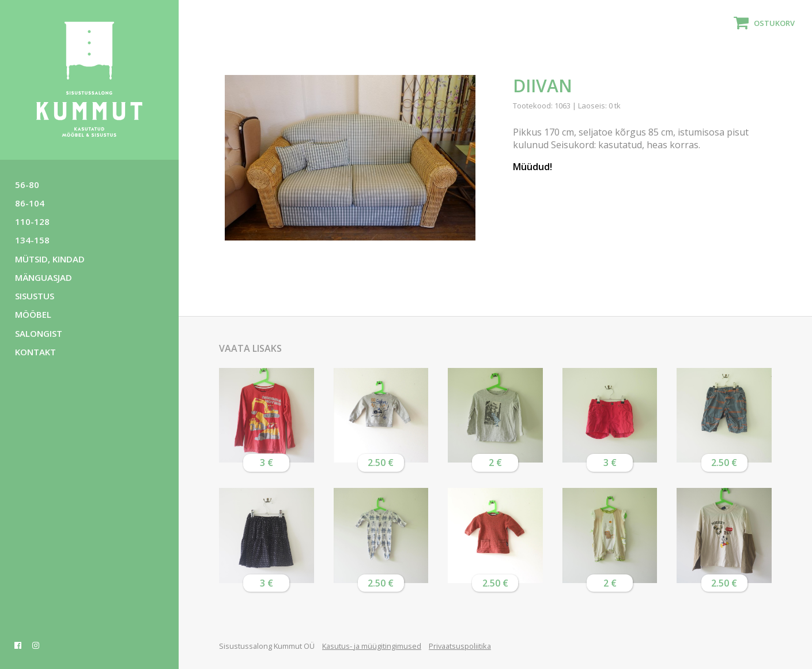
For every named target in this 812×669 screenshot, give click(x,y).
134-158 (32, 240)
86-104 (30, 203)
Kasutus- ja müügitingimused (372, 646)
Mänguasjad (44, 277)
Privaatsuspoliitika (460, 646)
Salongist (39, 333)
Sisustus (35, 296)
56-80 (27, 185)
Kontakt (35, 352)
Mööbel (33, 314)
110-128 (32, 221)
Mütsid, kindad (50, 259)
